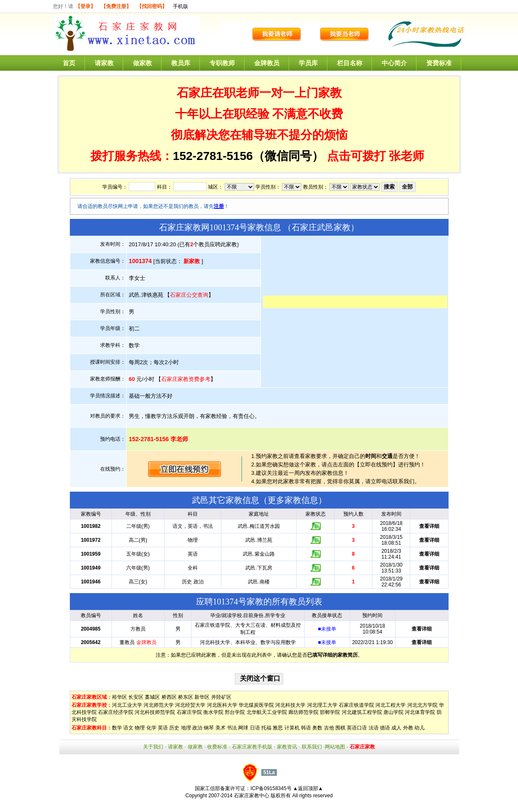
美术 (220, 728)
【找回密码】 (152, 6)
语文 (128, 728)
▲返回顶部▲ (308, 788)
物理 (140, 728)
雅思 (278, 728)
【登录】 (85, 6)
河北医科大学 (222, 705)
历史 (174, 728)
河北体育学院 (420, 712)
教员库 (181, 63)
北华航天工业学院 (267, 712)
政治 (197, 728)
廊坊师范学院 (303, 712)
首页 (69, 63)
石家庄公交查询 (189, 295)
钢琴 (209, 728)
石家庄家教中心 (252, 796)
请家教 (104, 63)
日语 (255, 728)
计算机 (292, 728)
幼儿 (420, 728)
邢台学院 (235, 712)
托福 (266, 728)
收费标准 (217, 747)
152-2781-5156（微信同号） (250, 156)
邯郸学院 (330, 712)
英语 (163, 728)
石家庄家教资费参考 (186, 379)
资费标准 (439, 63)
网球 (243, 728)
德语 (385, 728)
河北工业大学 (127, 705)
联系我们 (312, 747)
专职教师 (222, 63)
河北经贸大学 (190, 705)
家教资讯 (287, 747)
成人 (396, 728)
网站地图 (335, 747)
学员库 (308, 63)
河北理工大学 (322, 705)
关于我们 (153, 747)
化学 (151, 728)
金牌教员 (267, 63)
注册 (219, 206)
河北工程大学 (390, 705)
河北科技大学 (290, 705)
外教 (408, 728)
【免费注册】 (116, 6)
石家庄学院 (189, 712)
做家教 (142, 63)
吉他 (329, 728)
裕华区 (120, 697)
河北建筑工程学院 (362, 712)
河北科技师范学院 (155, 712)
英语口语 (357, 728)
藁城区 (152, 697)
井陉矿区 (221, 697)
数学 (117, 728)
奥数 (317, 728)
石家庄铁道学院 (356, 705)
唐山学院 (393, 712)
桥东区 (186, 697)
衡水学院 (213, 712)
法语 (374, 728)
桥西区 (169, 697)
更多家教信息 (293, 500)
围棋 (340, 728)
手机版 (181, 6)
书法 (232, 728)
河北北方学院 (422, 705)
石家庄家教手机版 (252, 747)
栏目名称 (350, 63)
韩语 (306, 728)
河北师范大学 (159, 705)
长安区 (136, 697)
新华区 (202, 697)
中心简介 (394, 63)
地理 (186, 728)
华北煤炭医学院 (256, 705)
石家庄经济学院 (116, 712)
